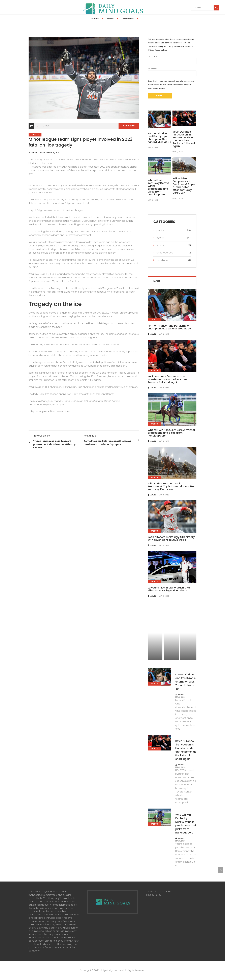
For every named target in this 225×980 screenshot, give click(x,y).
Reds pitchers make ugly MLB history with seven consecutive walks (171, 538)
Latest (157, 281)
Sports (103, 19)
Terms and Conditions (159, 892)
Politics (87, 19)
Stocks (138, 19)
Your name (172, 60)
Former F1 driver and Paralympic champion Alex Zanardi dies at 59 (159, 138)
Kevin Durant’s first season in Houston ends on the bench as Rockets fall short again (184, 139)
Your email (172, 72)
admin (34, 153)
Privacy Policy (154, 895)
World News (120, 19)
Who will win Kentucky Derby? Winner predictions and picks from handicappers (158, 187)
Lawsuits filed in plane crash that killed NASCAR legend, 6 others (169, 589)
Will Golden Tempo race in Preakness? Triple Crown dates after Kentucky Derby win (184, 186)
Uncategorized (165, 253)
